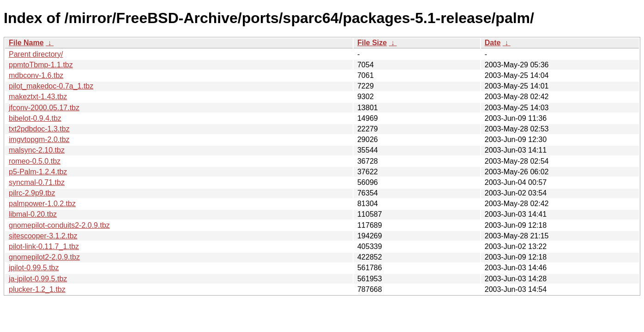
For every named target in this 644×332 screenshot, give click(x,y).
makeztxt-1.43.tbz (38, 97)
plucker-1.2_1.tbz (37, 289)
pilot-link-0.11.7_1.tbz (44, 246)
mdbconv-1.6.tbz (36, 75)
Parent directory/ (36, 54)
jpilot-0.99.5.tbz (34, 268)
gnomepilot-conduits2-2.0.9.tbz (59, 225)
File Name (26, 43)
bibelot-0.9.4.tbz (35, 118)
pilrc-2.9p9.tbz (32, 193)
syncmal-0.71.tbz (37, 182)
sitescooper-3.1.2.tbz (43, 236)
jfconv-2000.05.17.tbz (44, 108)
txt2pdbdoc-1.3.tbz (39, 129)
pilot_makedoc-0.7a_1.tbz (51, 86)
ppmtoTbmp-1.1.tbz (41, 65)
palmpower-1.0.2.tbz (42, 204)
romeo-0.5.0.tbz (35, 161)
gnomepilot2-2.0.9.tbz (44, 257)
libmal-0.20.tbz (33, 214)
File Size (372, 43)
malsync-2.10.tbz (37, 150)
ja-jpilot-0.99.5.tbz (38, 279)
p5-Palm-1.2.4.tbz (38, 172)
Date (493, 43)
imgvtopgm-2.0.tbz (39, 139)
